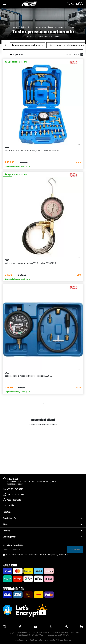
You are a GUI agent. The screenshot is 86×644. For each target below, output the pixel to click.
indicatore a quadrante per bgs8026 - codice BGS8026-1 (30, 263)
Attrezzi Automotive (37, 27)
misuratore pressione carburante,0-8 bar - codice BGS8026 (32, 151)
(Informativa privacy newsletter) (55, 555)
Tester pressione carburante (61, 27)
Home (15, 27)
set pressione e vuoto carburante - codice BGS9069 (28, 376)
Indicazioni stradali (15, 484)
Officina (23, 27)
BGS (7, 148)
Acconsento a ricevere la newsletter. (38, 555)
